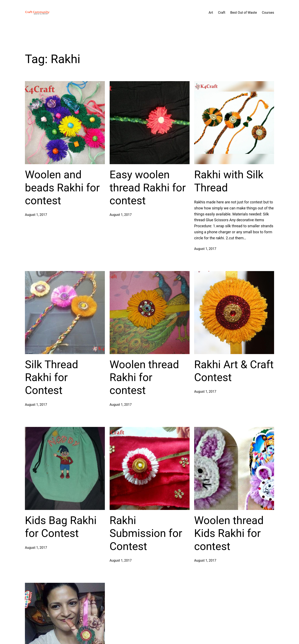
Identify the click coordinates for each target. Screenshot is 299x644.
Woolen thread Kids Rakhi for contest (229, 533)
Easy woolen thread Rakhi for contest (148, 188)
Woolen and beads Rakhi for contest (62, 188)
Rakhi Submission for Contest (146, 533)
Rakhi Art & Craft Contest (234, 371)
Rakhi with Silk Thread (229, 181)
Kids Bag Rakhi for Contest (61, 527)
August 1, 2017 (36, 215)
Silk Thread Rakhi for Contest (51, 378)
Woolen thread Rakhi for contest (144, 378)
